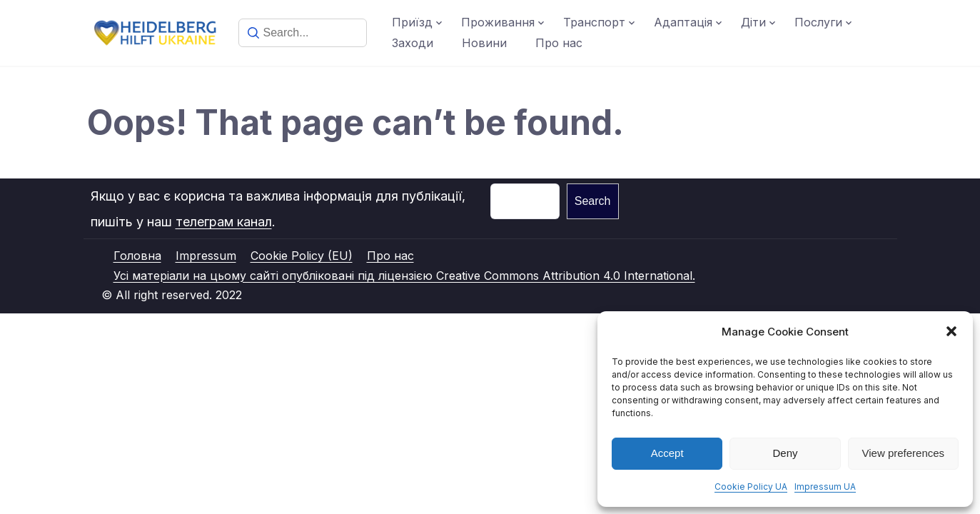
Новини (484, 43)
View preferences (904, 453)
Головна (137, 256)
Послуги (818, 22)
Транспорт (594, 22)
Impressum (206, 256)
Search (593, 201)
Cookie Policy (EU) (302, 256)
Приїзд (412, 22)
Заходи (413, 43)
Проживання (498, 22)
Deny (785, 453)
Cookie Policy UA (751, 487)
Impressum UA (825, 487)
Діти (753, 22)
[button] (951, 331)
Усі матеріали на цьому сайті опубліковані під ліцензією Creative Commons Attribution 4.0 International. (404, 276)
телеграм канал (224, 222)
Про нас (559, 43)
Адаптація (683, 22)
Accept (667, 453)
